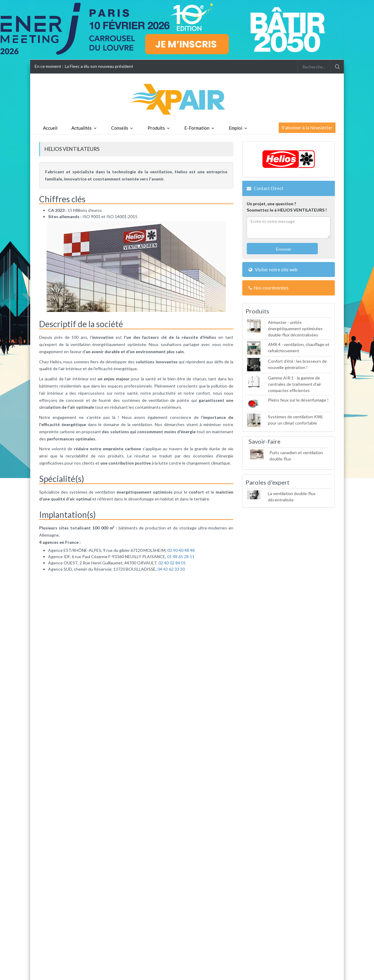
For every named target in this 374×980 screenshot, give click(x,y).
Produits (156, 128)
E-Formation (197, 128)
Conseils (120, 128)
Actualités (82, 128)
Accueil (50, 128)
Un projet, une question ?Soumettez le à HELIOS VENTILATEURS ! (287, 207)
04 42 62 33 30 (171, 569)
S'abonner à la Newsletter (307, 128)
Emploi (236, 128)
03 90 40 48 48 (181, 550)
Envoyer (283, 249)
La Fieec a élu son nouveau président (99, 66)
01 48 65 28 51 (180, 556)
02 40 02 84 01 (172, 563)
